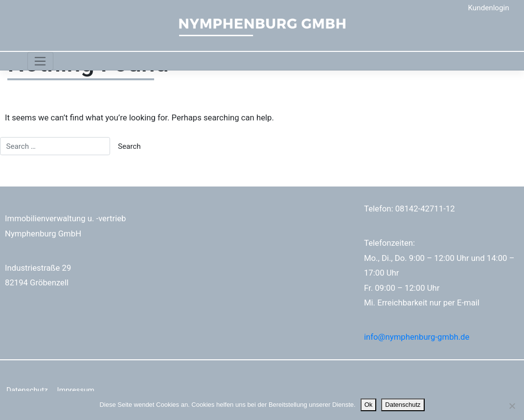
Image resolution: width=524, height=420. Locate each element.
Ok (369, 405)
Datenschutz (27, 390)
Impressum (76, 390)
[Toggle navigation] (40, 61)
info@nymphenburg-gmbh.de (417, 337)
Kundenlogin (489, 8)
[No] (512, 406)
